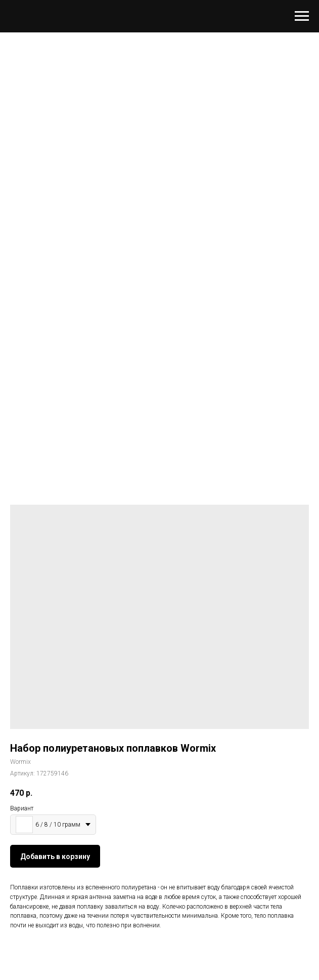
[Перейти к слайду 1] (160, 429)
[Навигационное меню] (302, 16)
